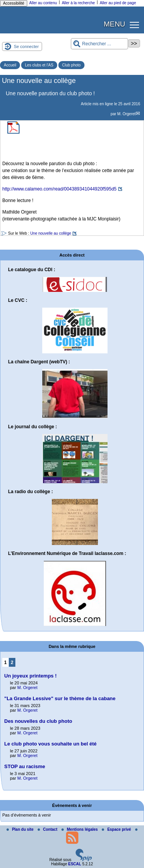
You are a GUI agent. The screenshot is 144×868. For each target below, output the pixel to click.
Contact (48, 829)
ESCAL (74, 864)
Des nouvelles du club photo (38, 721)
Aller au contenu (43, 3)
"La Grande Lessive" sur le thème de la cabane (60, 698)
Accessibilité (14, 3)
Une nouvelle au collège (51, 233)
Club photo (71, 65)
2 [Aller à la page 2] (12, 663)
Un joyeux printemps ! (31, 676)
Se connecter (26, 46)
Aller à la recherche (78, 3)
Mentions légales (80, 829)
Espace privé (117, 829)
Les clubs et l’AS (39, 65)
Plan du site (21, 829)
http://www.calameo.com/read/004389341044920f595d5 (60, 189)
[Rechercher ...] (99, 44)
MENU (114, 24)
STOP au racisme (25, 766)
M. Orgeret (126, 114)
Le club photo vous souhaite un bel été (50, 744)
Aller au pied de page (118, 3)
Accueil (10, 65)
